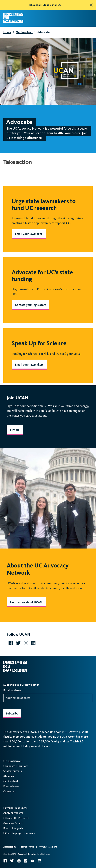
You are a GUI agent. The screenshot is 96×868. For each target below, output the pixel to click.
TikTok (26, 861)
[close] (91, 5)
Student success (13, 771)
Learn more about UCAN (26, 602)
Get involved (24, 32)
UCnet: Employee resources (19, 833)
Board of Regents (13, 828)
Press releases (11, 786)
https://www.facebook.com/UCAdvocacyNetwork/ (11, 643)
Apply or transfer (13, 813)
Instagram (19, 861)
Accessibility (10, 847)
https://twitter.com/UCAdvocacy (18, 643)
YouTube (32, 861)
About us (9, 776)
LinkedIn (39, 861)
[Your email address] (48, 698)
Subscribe (12, 713)
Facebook (5, 861)
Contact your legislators (31, 305)
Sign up (15, 430)
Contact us (10, 791)
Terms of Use (27, 847)
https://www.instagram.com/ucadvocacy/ (26, 643)
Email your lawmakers (29, 365)
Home (7, 32)
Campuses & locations (16, 766)
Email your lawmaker (29, 234)
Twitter (12, 861)
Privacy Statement (48, 847)
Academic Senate (13, 823)
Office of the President (16, 818)
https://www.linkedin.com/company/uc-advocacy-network (33, 643)
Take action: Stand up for (45, 5)
